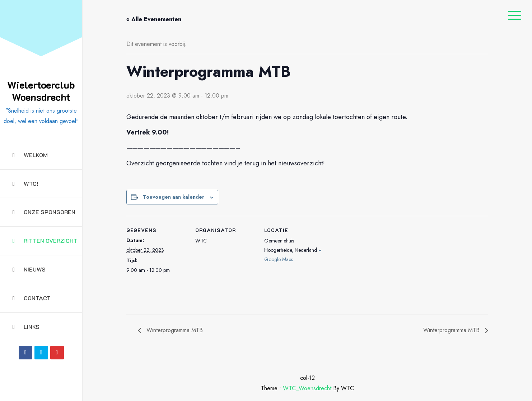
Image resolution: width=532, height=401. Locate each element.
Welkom (30, 155)
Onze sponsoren (44, 212)
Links (26, 327)
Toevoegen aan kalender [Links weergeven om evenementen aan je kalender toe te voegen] (174, 197)
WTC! (25, 183)
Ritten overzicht (45, 240)
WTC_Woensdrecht (307, 388)
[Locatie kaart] (371, 265)
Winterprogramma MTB (174, 330)
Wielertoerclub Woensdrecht (41, 91)
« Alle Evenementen (154, 19)
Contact (32, 298)
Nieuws (29, 269)
